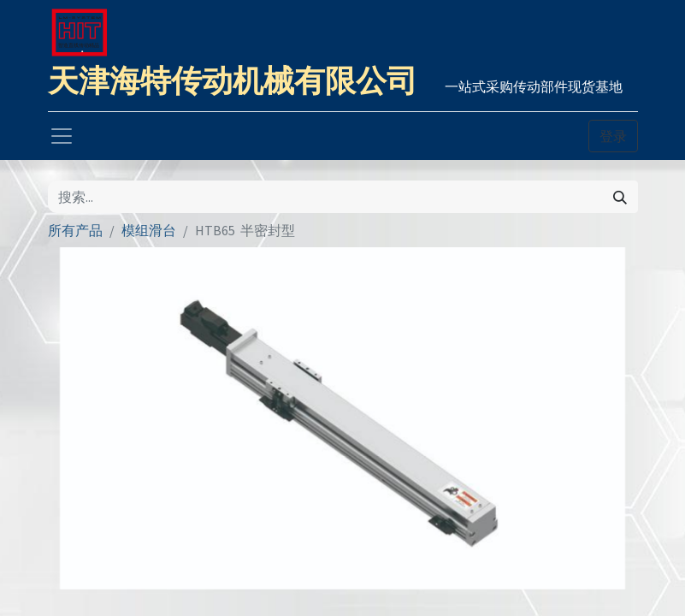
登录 (613, 136)
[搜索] (620, 197)
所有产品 (75, 230)
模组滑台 (149, 230)
